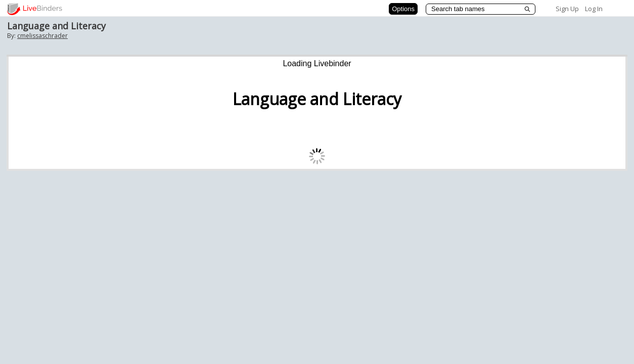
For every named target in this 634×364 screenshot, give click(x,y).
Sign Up (567, 9)
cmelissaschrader (42, 36)
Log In (594, 9)
